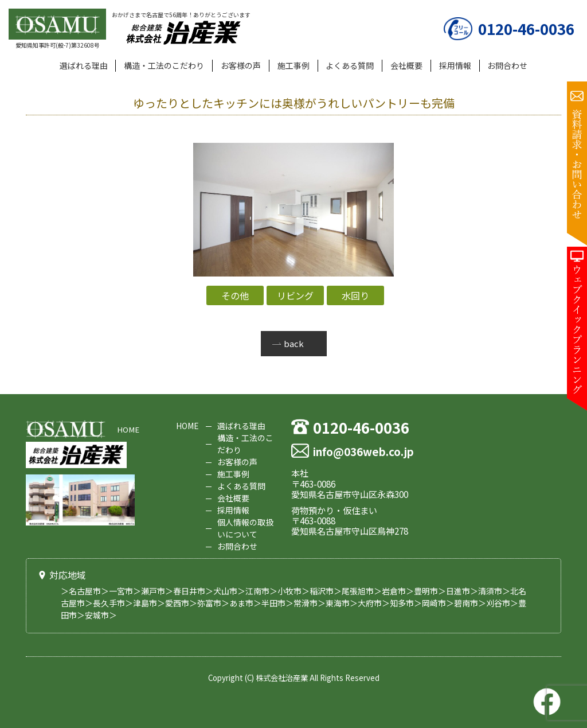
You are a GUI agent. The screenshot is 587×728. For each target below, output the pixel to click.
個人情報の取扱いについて (245, 528)
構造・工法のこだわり (164, 65)
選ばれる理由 (84, 65)
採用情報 (455, 65)
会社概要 (406, 65)
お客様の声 (241, 65)
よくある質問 (350, 65)
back (294, 343)
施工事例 (293, 65)
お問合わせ (507, 65)
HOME (128, 429)
